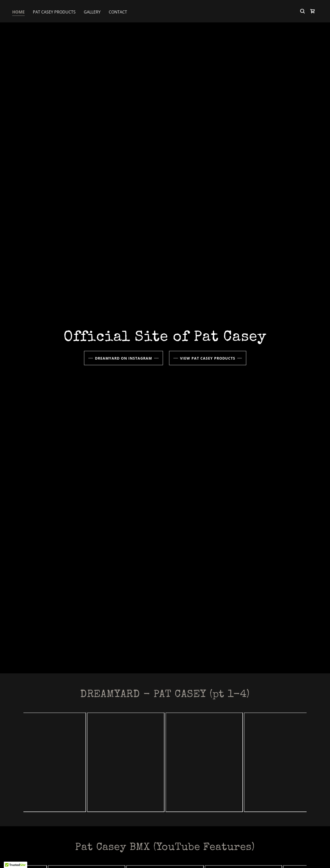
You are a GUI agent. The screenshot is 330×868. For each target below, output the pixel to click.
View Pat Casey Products (208, 358)
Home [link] (18, 12)
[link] (313, 11)
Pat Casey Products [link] (54, 12)
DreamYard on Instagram (123, 358)
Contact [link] (118, 12)
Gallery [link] (92, 12)
